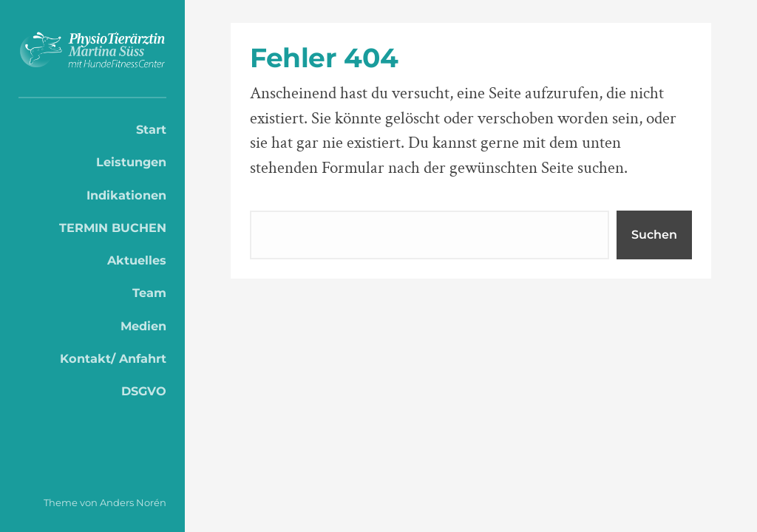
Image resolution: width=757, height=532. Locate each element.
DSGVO (144, 391)
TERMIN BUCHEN (113, 228)
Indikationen (126, 195)
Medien (143, 326)
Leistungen (131, 162)
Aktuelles (137, 260)
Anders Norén (133, 502)
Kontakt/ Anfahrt (113, 358)
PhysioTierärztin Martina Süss (92, 52)
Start (151, 129)
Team (149, 293)
